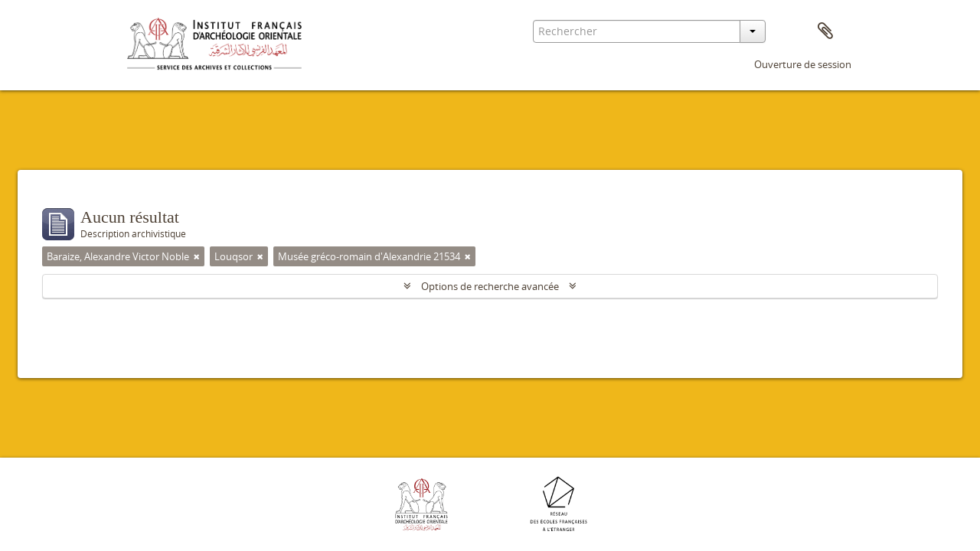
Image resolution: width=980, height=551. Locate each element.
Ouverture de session (803, 64)
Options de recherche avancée (490, 286)
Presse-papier (825, 31)
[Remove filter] (197, 256)
